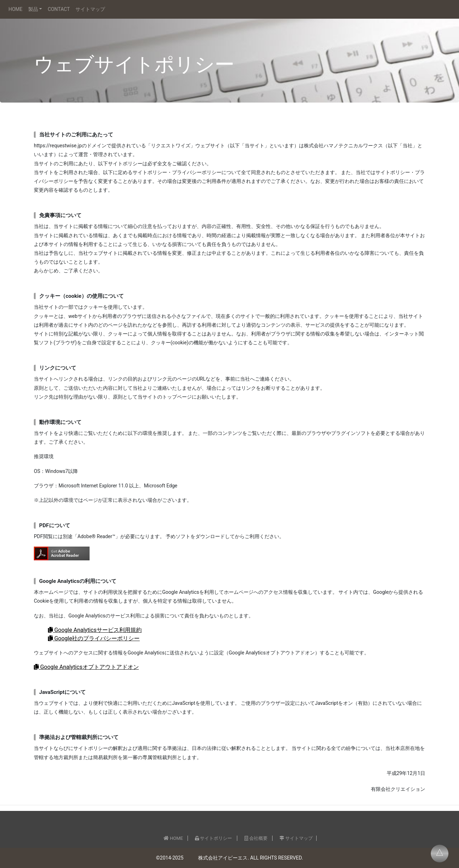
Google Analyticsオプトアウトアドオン (86, 667)
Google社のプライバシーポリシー (94, 638)
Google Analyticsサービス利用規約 (95, 630)
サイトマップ (90, 9)
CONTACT (59, 9)
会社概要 (256, 838)
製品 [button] (33, 9)
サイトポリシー (213, 838)
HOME (16, 9)
